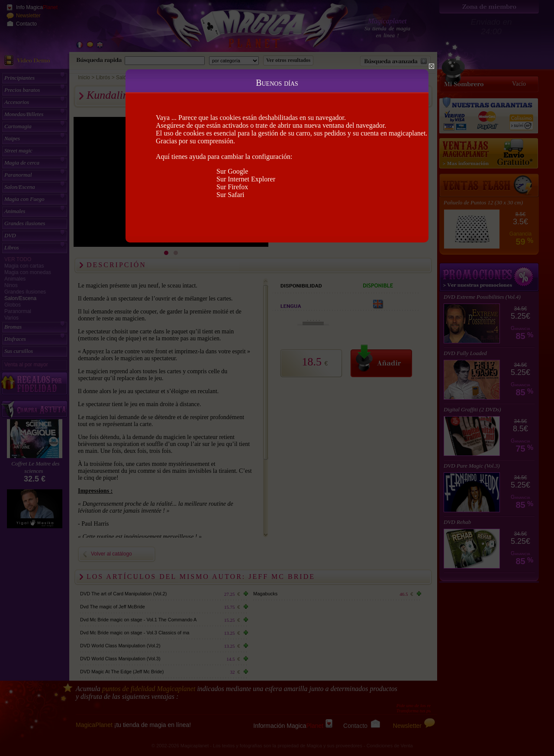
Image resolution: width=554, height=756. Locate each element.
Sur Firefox (232, 187)
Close (432, 66)
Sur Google (232, 171)
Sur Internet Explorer (246, 179)
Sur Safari (230, 195)
